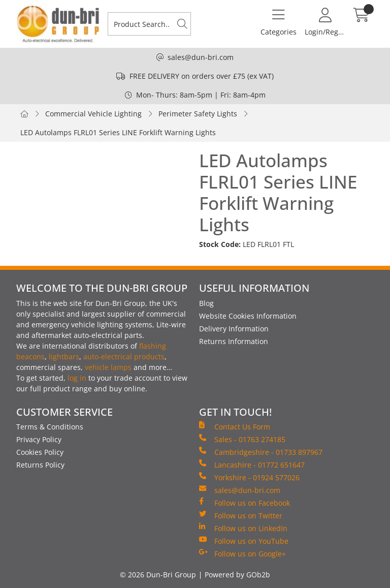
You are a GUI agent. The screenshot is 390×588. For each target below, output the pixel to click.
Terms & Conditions (50, 427)
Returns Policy (40, 465)
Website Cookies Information (248, 316)
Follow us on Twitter (241, 515)
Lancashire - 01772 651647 (252, 465)
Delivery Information (234, 329)
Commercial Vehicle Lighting (93, 114)
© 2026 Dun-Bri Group (158, 575)
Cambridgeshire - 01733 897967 (261, 452)
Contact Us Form (235, 426)
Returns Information (234, 341)
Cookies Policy (40, 452)
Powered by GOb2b (237, 575)
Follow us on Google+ (242, 553)
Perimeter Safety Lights (198, 114)
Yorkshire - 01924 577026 (249, 477)
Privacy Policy (39, 439)
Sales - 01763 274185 (242, 439)
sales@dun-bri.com (201, 57)
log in (77, 378)
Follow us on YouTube (244, 541)
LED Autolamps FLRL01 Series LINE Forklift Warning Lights (118, 132)
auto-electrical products (124, 357)
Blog (206, 303)
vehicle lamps (108, 367)
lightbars (64, 357)
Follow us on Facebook (245, 503)
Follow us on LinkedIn (243, 528)
